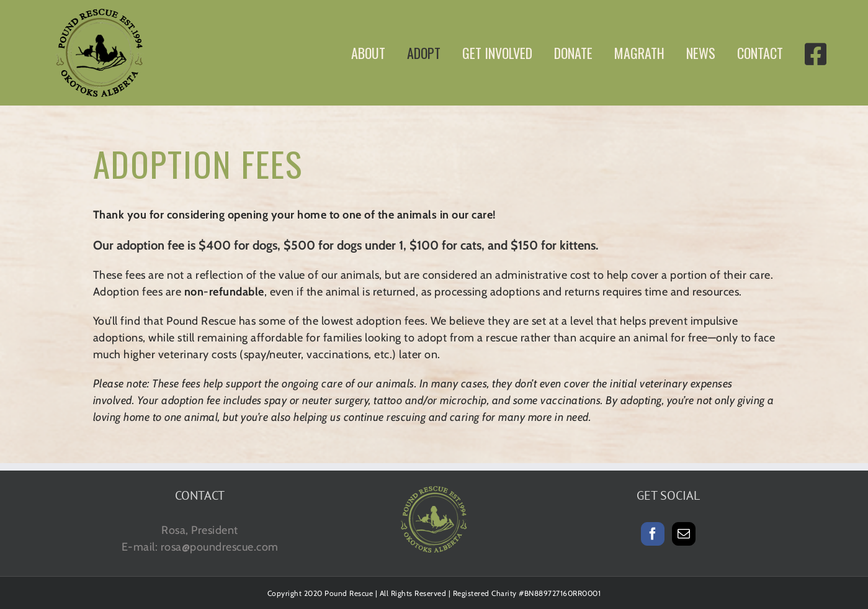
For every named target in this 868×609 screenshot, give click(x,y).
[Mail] (684, 534)
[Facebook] (653, 534)
